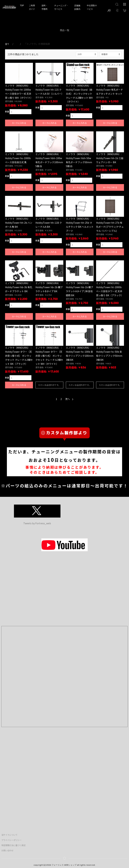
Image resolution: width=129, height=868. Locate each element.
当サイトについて (9, 835)
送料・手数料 (45, 7)
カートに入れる (19, 123)
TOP (22, 6)
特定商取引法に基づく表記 (13, 845)
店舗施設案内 (77, 7)
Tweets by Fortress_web (37, 523)
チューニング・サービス (61, 7)
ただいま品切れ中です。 (49, 385)
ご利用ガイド (32, 7)
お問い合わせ (7, 850)
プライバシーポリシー (11, 840)
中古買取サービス (92, 7)
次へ (69, 399)
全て (7, 44)
